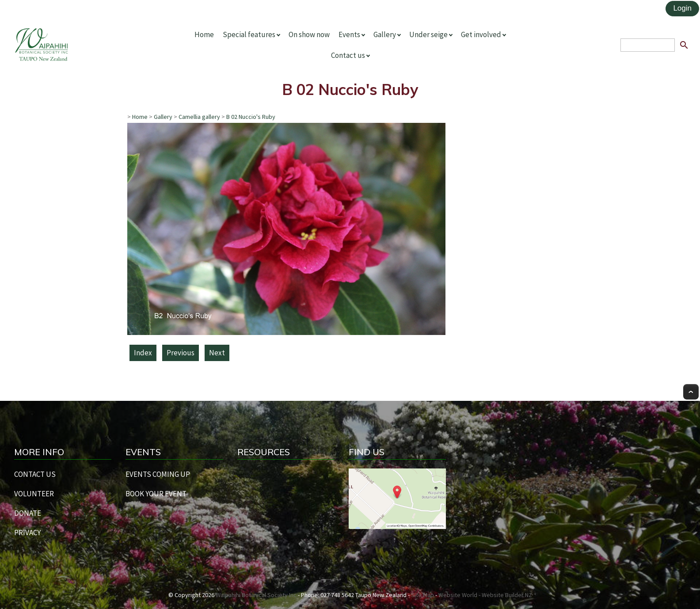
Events (349, 34)
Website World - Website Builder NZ (485, 595)
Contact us (348, 55)
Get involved (481, 34)
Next (217, 353)
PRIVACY (27, 533)
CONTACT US (35, 474)
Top (691, 392)
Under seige (428, 34)
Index (143, 353)
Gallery (385, 34)
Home (204, 34)
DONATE (28, 513)
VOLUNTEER (34, 494)
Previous (181, 353)
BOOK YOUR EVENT (156, 494)
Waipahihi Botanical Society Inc (256, 595)
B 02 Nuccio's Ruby (251, 117)
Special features (249, 34)
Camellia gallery (199, 117)
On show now (309, 34)
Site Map (422, 595)
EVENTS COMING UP (158, 474)
